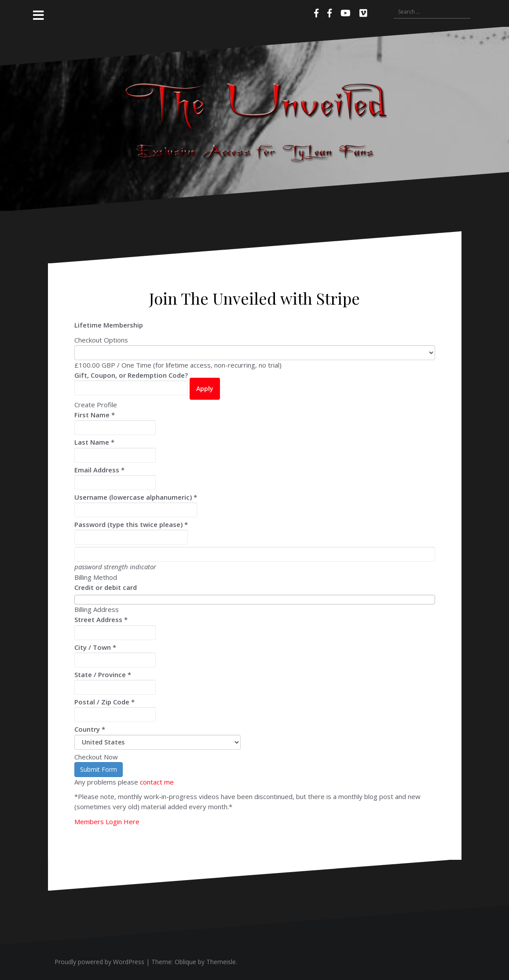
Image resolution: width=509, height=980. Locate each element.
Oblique (185, 962)
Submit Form (99, 769)
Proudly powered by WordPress (99, 962)
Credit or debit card (106, 587)
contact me (157, 782)
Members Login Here (107, 822)
